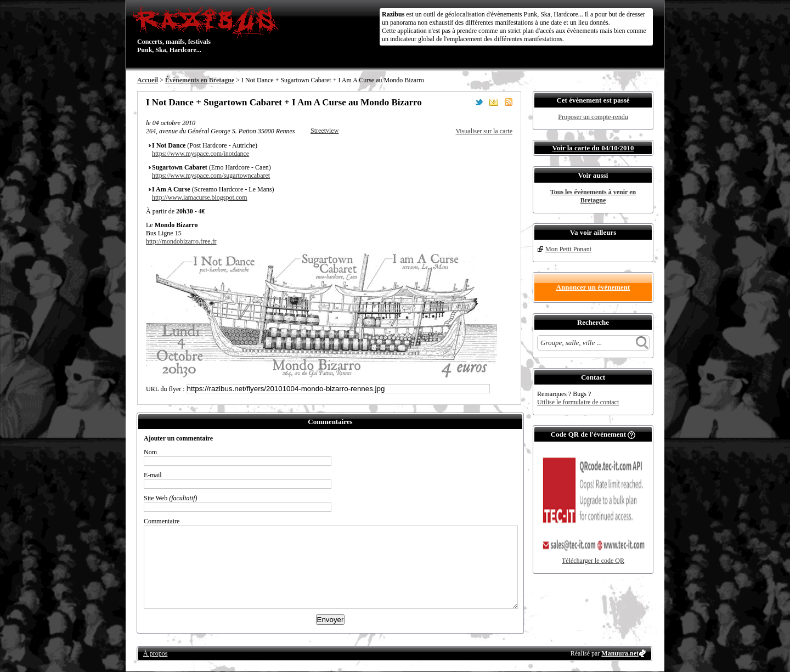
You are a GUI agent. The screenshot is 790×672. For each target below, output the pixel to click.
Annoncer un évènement (593, 287)
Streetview (325, 131)
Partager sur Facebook (464, 102)
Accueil (148, 80)
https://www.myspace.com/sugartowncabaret (211, 176)
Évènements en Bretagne (200, 80)
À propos (155, 653)
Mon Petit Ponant (568, 249)
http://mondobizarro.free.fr (181, 241)
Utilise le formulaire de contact (578, 402)
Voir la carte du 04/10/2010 (593, 148)
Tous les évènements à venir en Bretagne (593, 196)
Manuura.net (620, 653)
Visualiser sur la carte (484, 131)
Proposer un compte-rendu (593, 117)
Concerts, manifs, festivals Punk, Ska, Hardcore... (208, 30)
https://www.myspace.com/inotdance (201, 154)
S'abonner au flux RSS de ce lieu (509, 102)
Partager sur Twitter (479, 102)
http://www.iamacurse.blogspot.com (200, 197)
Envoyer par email (494, 102)
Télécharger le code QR (593, 561)
